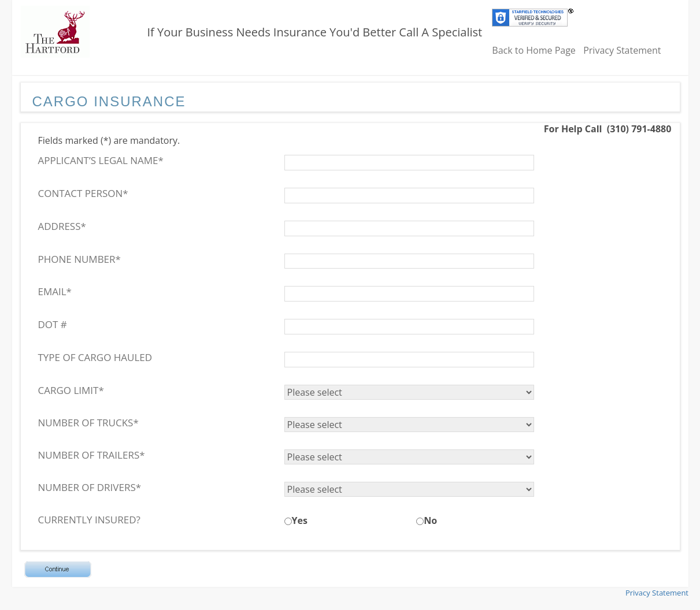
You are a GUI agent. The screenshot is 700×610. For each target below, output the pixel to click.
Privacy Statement (622, 50)
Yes (300, 520)
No (430, 520)
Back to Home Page (534, 50)
